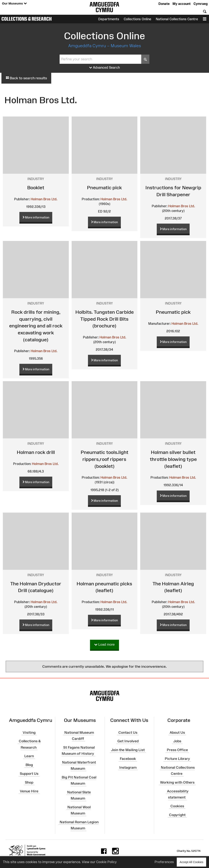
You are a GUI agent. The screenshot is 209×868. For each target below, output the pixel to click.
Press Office (177, 750)
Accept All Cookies (191, 862)
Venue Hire (29, 791)
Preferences (164, 862)
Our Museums (14, 4)
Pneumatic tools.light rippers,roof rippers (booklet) (104, 459)
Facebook (128, 759)
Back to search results (26, 78)
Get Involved (128, 741)
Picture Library (177, 759)
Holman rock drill (36, 452)
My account (182, 4)
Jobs (177, 741)
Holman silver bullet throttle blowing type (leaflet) (173, 459)
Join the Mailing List (128, 750)
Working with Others (177, 782)
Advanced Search (105, 68)
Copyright (177, 815)
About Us (177, 732)
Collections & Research (27, 19)
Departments (109, 19)
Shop (29, 782)
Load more (104, 645)
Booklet (36, 188)
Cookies (177, 806)
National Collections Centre (177, 19)
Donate (164, 4)
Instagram (128, 767)
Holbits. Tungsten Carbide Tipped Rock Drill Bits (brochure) (104, 319)
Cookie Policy (106, 862)
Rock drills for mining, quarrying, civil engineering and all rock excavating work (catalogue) (36, 326)
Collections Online (137, 19)
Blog (29, 765)
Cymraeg (201, 4)
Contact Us (128, 732)
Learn (29, 756)
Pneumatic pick (104, 188)
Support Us (29, 774)
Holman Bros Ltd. (44, 199)
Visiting (29, 732)
